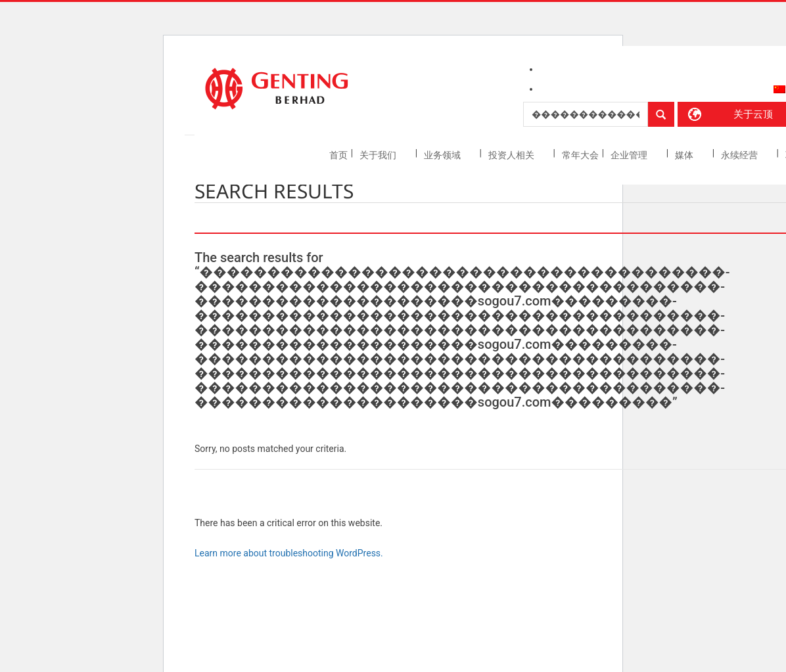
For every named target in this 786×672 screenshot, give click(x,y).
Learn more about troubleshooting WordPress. (289, 553)
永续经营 (740, 155)
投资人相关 (512, 155)
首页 (338, 155)
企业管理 (630, 155)
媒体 (685, 155)
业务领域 (443, 155)
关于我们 (379, 155)
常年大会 (580, 155)
